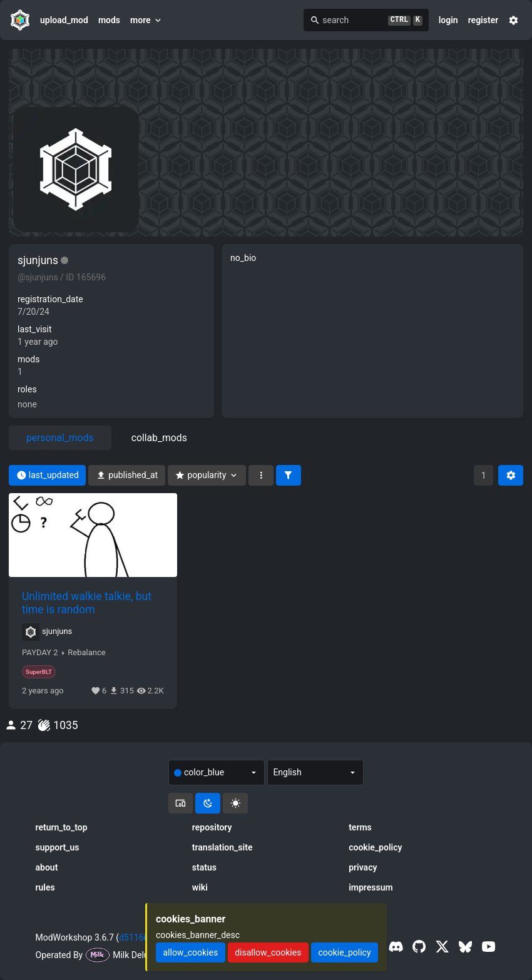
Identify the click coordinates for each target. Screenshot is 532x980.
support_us (58, 847)
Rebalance (86, 653)
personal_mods (60, 438)
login (448, 20)
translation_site (223, 847)
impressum (371, 887)
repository (212, 827)
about (47, 867)
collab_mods (159, 438)
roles (27, 389)
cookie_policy (375, 847)
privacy (363, 867)
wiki (200, 887)
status (204, 867)
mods (109, 20)
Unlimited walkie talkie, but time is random (87, 603)
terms (360, 827)
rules (45, 887)
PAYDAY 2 (40, 653)
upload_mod (64, 20)
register (483, 20)
